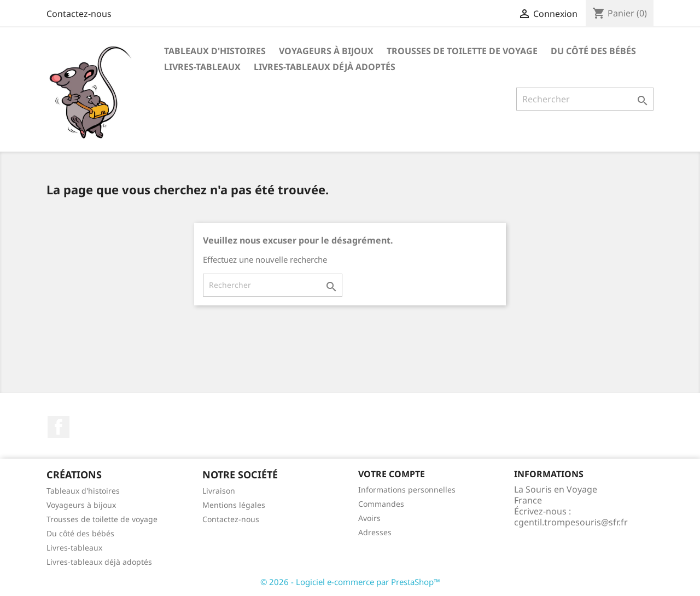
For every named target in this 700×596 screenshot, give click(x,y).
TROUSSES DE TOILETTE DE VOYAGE (462, 51)
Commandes (381, 504)
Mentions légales (234, 505)
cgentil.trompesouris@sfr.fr (571, 522)
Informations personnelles (407, 490)
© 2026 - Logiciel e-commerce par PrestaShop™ (350, 582)
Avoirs (369, 518)
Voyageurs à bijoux (81, 505)
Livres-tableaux (202, 67)
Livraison (219, 491)
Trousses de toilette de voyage (102, 519)
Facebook (59, 427)
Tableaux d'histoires (83, 491)
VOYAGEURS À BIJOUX (326, 51)
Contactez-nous (79, 14)
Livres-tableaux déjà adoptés (325, 67)
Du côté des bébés (593, 51)
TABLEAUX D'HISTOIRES (215, 51)
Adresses (375, 532)
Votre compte (392, 474)
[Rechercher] (585, 99)
